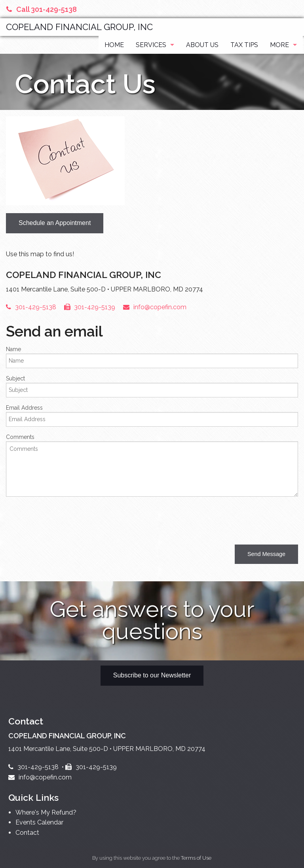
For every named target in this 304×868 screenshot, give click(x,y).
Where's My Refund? (46, 812)
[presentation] (66, 518)
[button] (266, 554)
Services (151, 45)
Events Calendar (39, 822)
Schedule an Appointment (55, 223)
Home (114, 45)
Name (13, 349)
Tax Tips (244, 45)
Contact (27, 833)
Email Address (24, 408)
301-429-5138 (31, 307)
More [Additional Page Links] (279, 45)
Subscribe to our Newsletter (152, 675)
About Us (202, 45)
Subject (15, 378)
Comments (20, 437)
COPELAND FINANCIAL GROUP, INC (79, 27)
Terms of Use (196, 858)
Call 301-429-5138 (42, 9)
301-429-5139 (90, 307)
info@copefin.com (155, 307)
